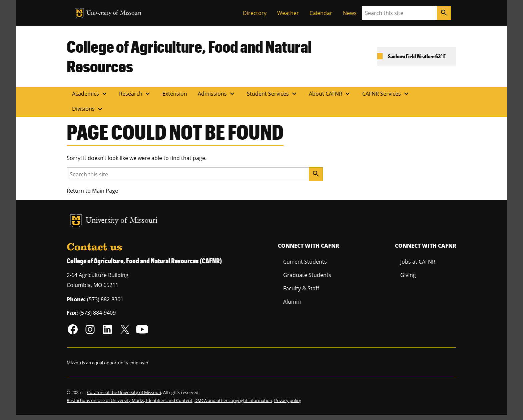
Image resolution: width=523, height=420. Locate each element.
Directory (255, 13)
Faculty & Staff (301, 288)
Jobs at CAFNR (418, 262)
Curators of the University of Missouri (124, 392)
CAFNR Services (386, 94)
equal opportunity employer (120, 363)
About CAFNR (330, 94)
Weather (288, 13)
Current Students (305, 262)
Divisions (88, 109)
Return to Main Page (92, 191)
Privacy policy (288, 400)
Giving (408, 275)
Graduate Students (307, 275)
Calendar (321, 13)
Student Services (273, 94)
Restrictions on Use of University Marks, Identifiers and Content (130, 400)
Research (135, 94)
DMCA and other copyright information (233, 400)
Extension (175, 94)
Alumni (292, 302)
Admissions (217, 94)
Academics (90, 94)
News (350, 13)
